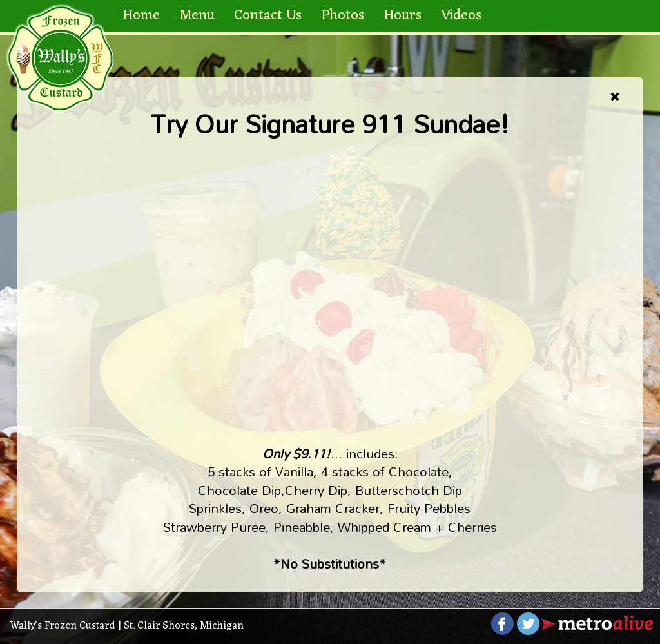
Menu (197, 16)
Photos (343, 16)
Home (141, 16)
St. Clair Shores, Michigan (184, 626)
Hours (403, 16)
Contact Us (268, 16)
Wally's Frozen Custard (63, 626)
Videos (461, 16)
